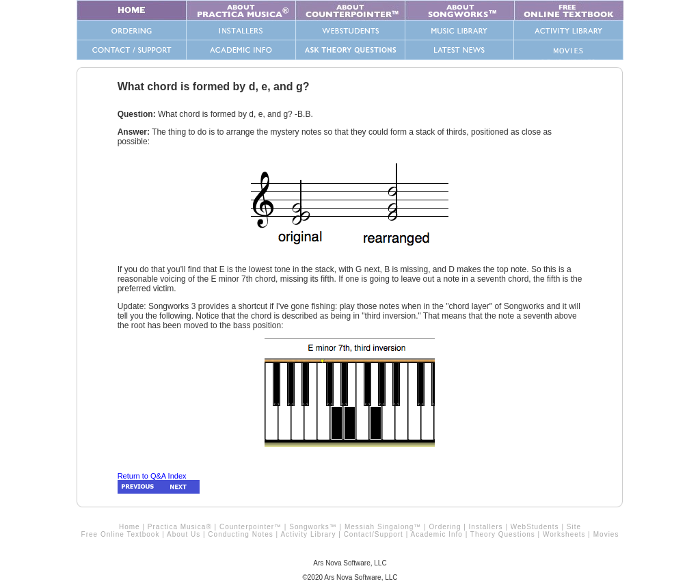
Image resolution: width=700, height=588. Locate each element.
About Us (184, 534)
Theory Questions (503, 534)
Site (574, 527)
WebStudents (535, 527)
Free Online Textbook (121, 534)
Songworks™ (313, 527)
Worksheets (564, 534)
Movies (606, 534)
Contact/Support (374, 534)
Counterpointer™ (251, 527)
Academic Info (437, 534)
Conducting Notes (241, 534)
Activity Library (308, 534)
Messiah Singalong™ (383, 527)
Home (130, 527)
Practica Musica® (180, 527)
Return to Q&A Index (152, 476)
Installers (486, 527)
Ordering (445, 527)
